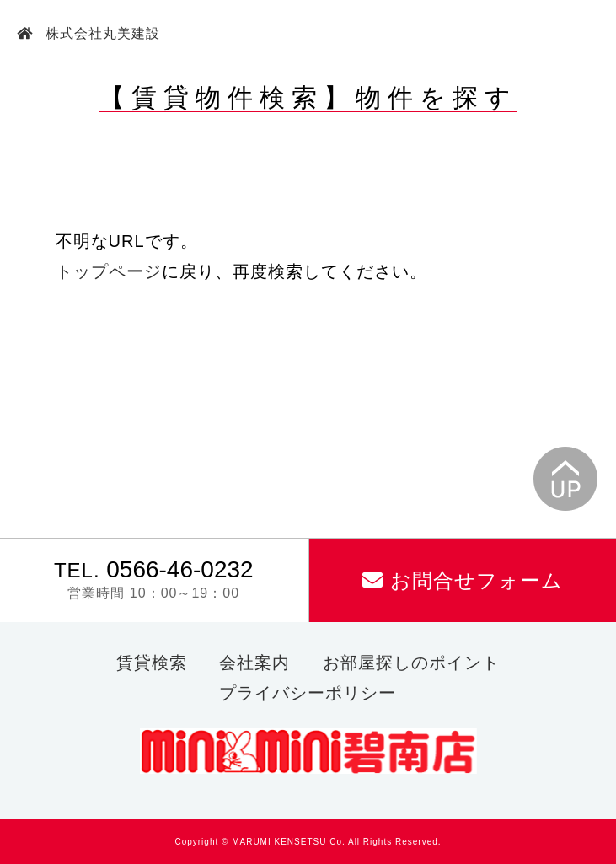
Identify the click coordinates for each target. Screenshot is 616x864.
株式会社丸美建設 (101, 33)
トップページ (109, 271)
